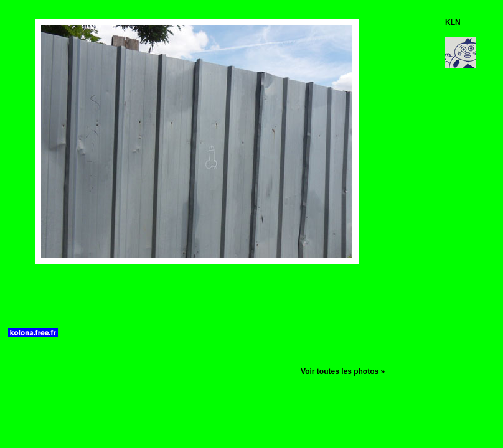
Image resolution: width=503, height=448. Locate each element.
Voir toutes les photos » (343, 371)
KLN (453, 22)
